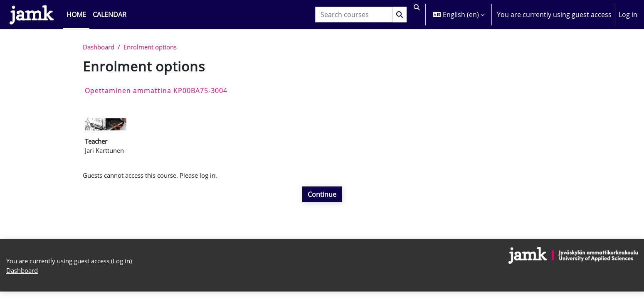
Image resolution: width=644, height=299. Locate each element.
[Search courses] (350, 15)
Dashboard (100, 47)
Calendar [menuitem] (110, 15)
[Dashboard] (32, 15)
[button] (415, 15)
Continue (322, 198)
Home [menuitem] (76, 15)
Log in (628, 15)
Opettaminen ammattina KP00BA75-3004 (156, 91)
